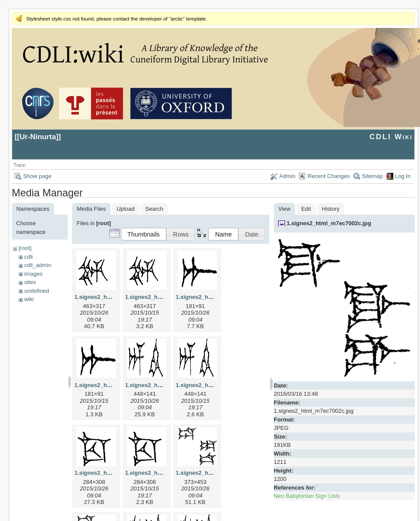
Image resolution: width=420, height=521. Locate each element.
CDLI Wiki (391, 137)
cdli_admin (38, 265)
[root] (25, 248)
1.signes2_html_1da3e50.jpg (214, 473)
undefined (36, 291)
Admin (287, 176)
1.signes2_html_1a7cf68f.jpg (214, 297)
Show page (37, 176)
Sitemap (372, 176)
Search (154, 209)
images (33, 274)
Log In (403, 176)
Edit (306, 209)
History (330, 209)
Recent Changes (329, 176)
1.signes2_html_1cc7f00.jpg (112, 473)
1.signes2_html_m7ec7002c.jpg (329, 223)
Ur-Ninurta (38, 137)
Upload (126, 209)
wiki (29, 299)
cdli (28, 257)
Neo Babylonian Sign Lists (307, 496)
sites (30, 282)
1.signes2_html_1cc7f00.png (163, 473)
